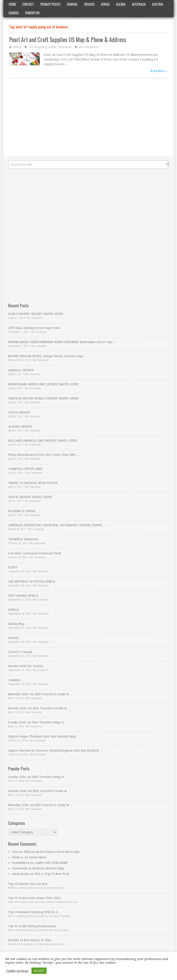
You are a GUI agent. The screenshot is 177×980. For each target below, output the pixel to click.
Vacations (65, 47)
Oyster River (38, 857)
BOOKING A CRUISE (22, 511)
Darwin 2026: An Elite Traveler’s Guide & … (39, 708)
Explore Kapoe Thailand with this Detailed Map (42, 736)
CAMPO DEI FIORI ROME (51, 863)
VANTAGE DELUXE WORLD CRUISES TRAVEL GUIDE (43, 398)
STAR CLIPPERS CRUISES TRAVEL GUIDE (36, 314)
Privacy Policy (50, 4)
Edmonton (32, 13)
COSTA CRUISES (19, 412)
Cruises (89, 4)
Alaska (121, 4)
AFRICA (13, 610)
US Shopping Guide (43, 47)
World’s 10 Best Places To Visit (30, 940)
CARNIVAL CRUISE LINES (25, 469)
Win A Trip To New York (52, 874)
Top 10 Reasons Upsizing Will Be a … (35, 912)
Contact (28, 4)
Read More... (159, 71)
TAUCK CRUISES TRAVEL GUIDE (30, 497)
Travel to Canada (20, 652)
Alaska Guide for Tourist (26, 666)
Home (12, 4)
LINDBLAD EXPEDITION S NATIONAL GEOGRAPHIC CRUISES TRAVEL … (57, 525)
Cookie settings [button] (17, 971)
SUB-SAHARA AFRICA (23, 596)
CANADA (14, 680)
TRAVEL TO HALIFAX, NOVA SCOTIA (33, 483)
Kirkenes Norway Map (48, 868)
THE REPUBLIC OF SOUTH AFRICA (32, 581)
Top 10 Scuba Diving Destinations (32, 926)
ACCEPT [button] (39, 971)
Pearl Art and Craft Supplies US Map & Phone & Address (68, 40)
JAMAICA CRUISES (21, 370)
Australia (139, 4)
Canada (14, 13)
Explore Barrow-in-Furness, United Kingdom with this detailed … (55, 751)
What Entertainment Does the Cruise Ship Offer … (44, 455)
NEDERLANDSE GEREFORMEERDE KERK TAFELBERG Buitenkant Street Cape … (62, 342)
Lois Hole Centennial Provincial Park (35, 553)
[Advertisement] (88, 122)
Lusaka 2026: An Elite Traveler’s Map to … (38, 722)
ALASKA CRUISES (20, 427)
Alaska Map (16, 624)
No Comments (89, 47)
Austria (158, 4)
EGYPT (13, 567)
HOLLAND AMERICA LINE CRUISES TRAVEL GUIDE (43, 441)
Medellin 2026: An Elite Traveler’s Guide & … (40, 694)
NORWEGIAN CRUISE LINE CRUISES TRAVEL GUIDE (43, 384)
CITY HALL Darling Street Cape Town (34, 328)
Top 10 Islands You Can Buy (28, 884)
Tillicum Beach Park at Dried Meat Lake (51, 852)
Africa (105, 4)
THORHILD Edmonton (23, 539)
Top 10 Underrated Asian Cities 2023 (34, 898)
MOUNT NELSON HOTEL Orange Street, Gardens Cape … (48, 356)
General (72, 4)
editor (17, 47)
